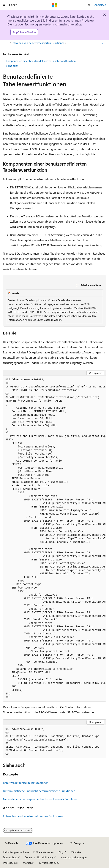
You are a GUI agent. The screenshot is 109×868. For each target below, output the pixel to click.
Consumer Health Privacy (39, 857)
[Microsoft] (55, 5)
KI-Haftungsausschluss (16, 852)
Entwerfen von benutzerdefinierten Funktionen (38, 43)
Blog (61, 852)
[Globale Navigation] (4, 5)
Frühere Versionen (44, 852)
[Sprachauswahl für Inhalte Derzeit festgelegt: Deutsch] (11, 843)
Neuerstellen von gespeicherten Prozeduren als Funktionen (41, 799)
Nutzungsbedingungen (74, 857)
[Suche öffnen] (89, 5)
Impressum (9, 863)
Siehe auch (12, 66)
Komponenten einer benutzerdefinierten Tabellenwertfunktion (41, 61)
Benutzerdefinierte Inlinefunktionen (26, 783)
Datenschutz (10, 857)
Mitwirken (76, 852)
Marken (27, 863)
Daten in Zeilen (52, 320)
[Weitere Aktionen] (103, 43)
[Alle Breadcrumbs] (6, 43)
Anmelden (100, 5)
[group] (54, 539)
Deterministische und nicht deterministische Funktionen (39, 791)
